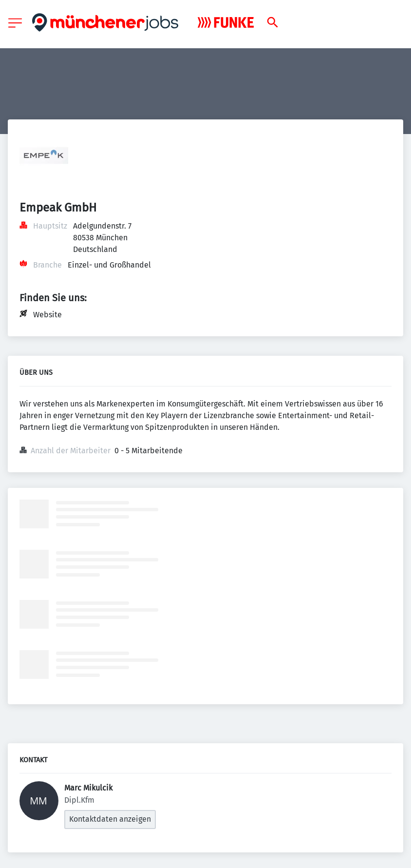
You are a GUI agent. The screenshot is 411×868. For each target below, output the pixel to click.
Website (47, 315)
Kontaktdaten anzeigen (110, 819)
